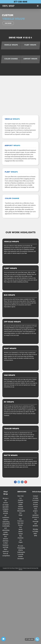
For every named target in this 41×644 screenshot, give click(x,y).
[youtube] (26, 482)
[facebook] (15, 482)
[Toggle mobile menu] (38, 6)
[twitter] (19, 482)
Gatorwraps (34, 568)
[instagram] (22, 482)
